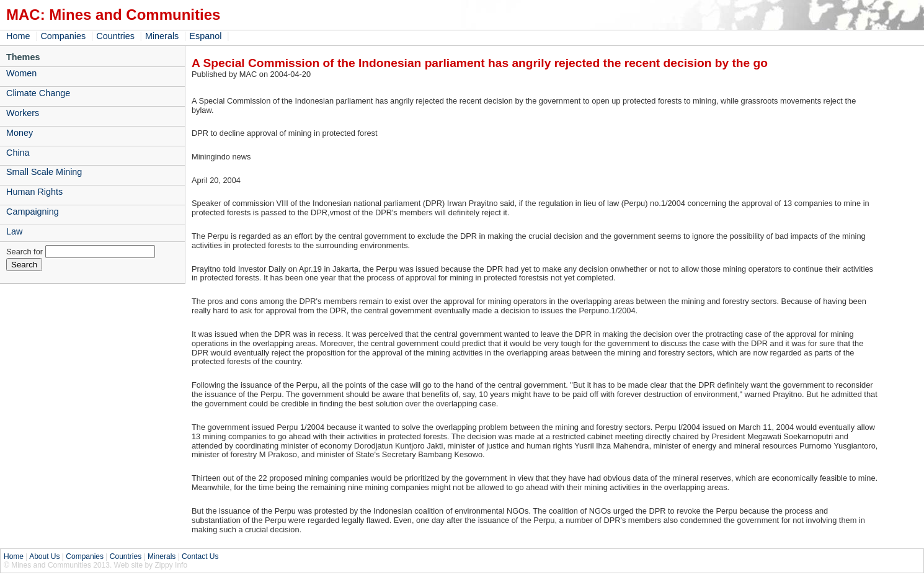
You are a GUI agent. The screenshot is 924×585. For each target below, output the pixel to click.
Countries (115, 36)
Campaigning (33, 212)
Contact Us (200, 556)
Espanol (205, 36)
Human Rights (34, 192)
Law (14, 231)
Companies (63, 36)
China (18, 153)
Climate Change (38, 93)
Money (20, 133)
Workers (23, 113)
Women (21, 73)
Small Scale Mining (44, 172)
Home (18, 36)
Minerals (162, 36)
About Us (44, 556)
